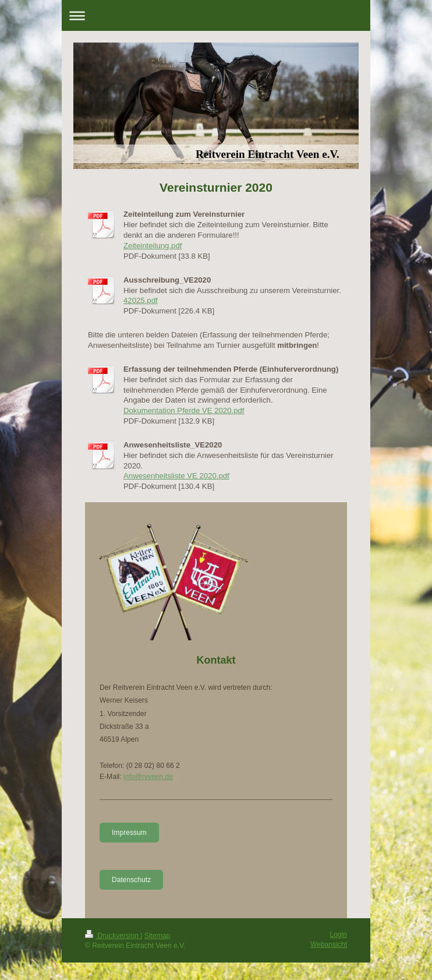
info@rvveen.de (148, 777)
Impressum (129, 833)
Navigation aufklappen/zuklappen (216, 15)
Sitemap (157, 936)
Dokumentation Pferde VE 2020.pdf (184, 410)
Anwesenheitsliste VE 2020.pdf (176, 476)
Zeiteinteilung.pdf (153, 246)
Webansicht (329, 944)
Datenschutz (131, 880)
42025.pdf (141, 300)
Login (338, 935)
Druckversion (113, 936)
